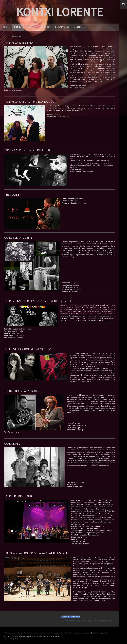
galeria (31, 27)
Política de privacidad (39, 636)
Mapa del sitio (8, 639)
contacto (80, 27)
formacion (62, 27)
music (18, 27)
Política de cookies (53, 636)
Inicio (6, 27)
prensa (46, 27)
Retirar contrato (21, 639)
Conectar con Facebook (71, 617)
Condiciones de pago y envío (98, 633)
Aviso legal (7, 636)
